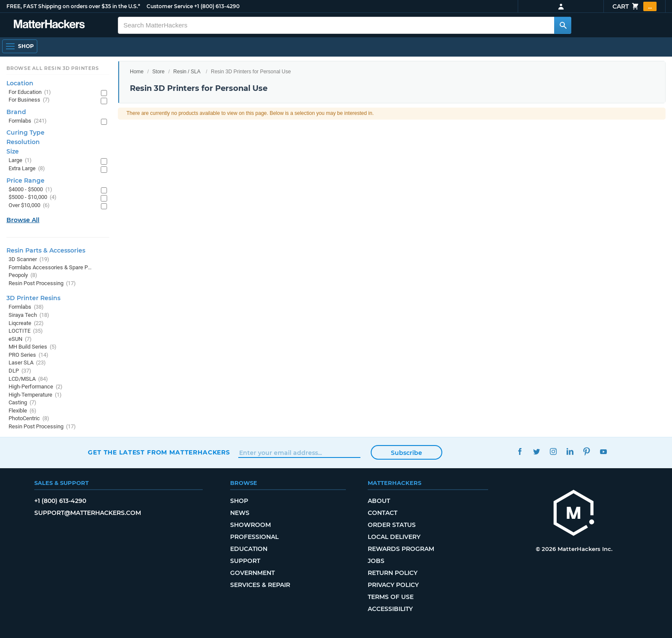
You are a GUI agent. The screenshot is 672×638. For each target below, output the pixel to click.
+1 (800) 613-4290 (217, 6)
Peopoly (23, 275)
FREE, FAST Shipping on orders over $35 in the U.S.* (73, 6)
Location (20, 83)
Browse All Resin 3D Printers (53, 68)
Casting (22, 403)
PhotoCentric (29, 419)
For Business (29, 100)
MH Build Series (33, 347)
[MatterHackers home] (574, 514)
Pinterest (586, 451)
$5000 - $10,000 (33, 197)
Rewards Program (401, 549)
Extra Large (27, 169)
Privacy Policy (393, 585)
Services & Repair (260, 585)
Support (245, 561)
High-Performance (36, 387)
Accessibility (390, 609)
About (379, 501)
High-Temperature (35, 395)
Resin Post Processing (42, 284)
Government (252, 573)
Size (13, 151)
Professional (254, 537)
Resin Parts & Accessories (46, 250)
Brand (16, 112)
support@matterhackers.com (88, 513)
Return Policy (393, 573)
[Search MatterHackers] (563, 25)
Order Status (392, 525)
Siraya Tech (29, 315)
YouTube (603, 451)
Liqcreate (26, 324)
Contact (382, 513)
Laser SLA (27, 363)
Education (249, 549)
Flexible (22, 411)
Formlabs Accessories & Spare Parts (50, 268)
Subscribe (406, 453)
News (240, 513)
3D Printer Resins (33, 298)
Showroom (250, 525)
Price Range (25, 181)
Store (158, 72)
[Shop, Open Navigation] (20, 46)
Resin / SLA (187, 72)
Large (20, 161)
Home (137, 72)
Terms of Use (391, 597)
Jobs (376, 561)
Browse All (23, 220)
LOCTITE (26, 331)
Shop (239, 501)
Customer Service (170, 6)
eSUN (20, 339)
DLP (20, 371)
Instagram (553, 451)
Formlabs (28, 121)
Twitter (536, 451)
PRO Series (28, 355)
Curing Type (25, 132)
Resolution (23, 142)
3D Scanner (29, 260)
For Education (30, 92)
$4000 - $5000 (30, 190)
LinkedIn (570, 451)
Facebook (520, 451)
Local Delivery (394, 537)
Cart (634, 6)
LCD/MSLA (28, 379)
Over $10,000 (29, 206)
